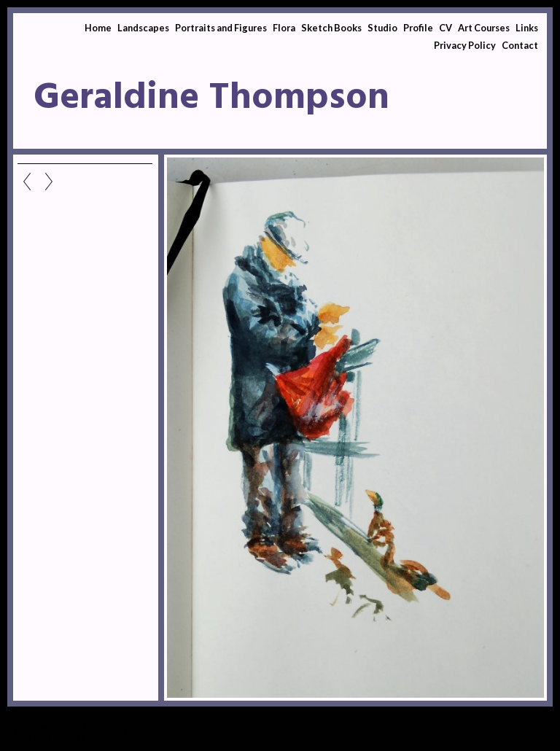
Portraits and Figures (221, 28)
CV (446, 28)
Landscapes (143, 28)
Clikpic (71, 736)
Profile (418, 28)
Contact (520, 45)
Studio (382, 28)
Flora (284, 28)
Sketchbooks (102, 731)
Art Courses (484, 28)
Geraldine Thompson (211, 98)
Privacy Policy (465, 45)
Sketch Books (331, 28)
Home (98, 28)
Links (527, 28)
